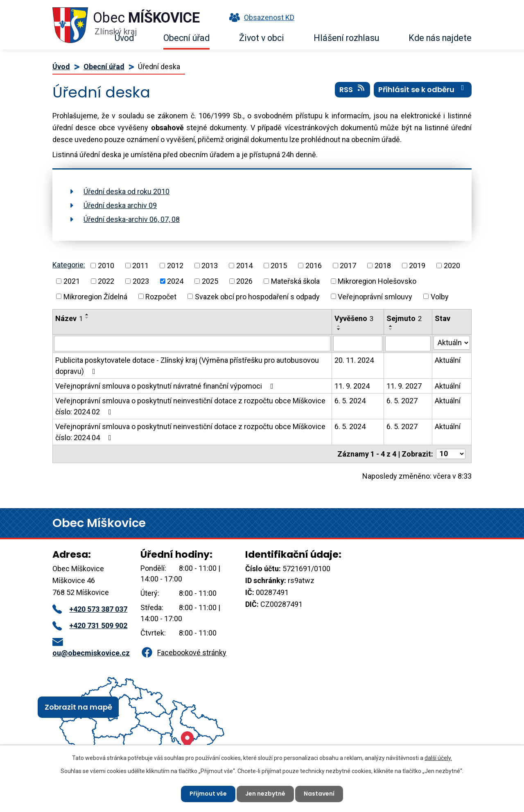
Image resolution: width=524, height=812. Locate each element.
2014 (244, 266)
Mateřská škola (295, 281)
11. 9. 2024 (352, 386)
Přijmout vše (208, 794)
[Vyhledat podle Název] (192, 344)
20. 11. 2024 (354, 360)
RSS (353, 90)
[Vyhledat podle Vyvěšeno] (358, 344)
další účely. (438, 758)
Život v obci (262, 38)
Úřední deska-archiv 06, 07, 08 (132, 219)
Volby (440, 296)
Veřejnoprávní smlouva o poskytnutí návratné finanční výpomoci (166, 386)
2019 (417, 266)
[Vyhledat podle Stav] (452, 343)
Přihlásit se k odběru (423, 90)
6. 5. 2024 (350, 401)
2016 (314, 266)
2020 (452, 266)
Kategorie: (69, 265)
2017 (348, 266)
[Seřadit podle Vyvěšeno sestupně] (339, 329)
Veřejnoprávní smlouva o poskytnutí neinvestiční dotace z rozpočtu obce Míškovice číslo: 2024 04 (190, 432)
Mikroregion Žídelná (95, 296)
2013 (210, 266)
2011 (140, 266)
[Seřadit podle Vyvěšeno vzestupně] (339, 326)
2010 (106, 266)
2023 (141, 281)
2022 (106, 281)
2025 (210, 281)
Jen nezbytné (265, 794)
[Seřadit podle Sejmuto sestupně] (391, 329)
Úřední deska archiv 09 (120, 205)
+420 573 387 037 (90, 609)
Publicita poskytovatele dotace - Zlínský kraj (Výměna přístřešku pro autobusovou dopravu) (187, 366)
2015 (279, 266)
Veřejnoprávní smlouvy (375, 296)
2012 (175, 266)
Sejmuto (404, 318)
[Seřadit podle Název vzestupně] (87, 314)
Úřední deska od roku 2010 (126, 191)
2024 (175, 281)
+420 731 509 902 (90, 625)
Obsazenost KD (260, 17)
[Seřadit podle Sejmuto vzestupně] (391, 326)
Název (69, 318)
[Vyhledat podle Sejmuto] (408, 344)
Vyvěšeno (354, 318)
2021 (72, 281)
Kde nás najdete (440, 38)
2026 (244, 281)
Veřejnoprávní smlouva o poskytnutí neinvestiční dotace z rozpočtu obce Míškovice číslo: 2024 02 (190, 406)
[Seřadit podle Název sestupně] (87, 318)
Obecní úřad (186, 38)
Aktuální (448, 360)
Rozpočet (161, 296)
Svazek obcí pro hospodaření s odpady (257, 296)
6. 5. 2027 (402, 401)
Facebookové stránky (183, 653)
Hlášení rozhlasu (346, 38)
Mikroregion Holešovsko (377, 281)
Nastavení (319, 794)
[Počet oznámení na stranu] (451, 454)
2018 (383, 266)
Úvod (124, 38)
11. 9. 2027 (404, 386)
